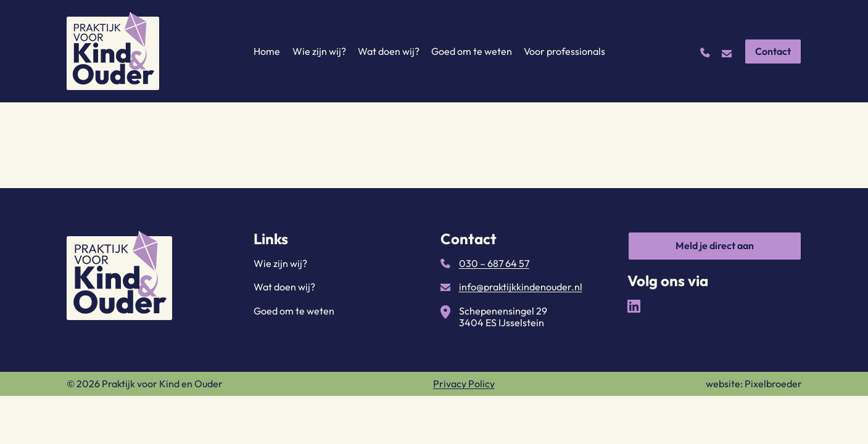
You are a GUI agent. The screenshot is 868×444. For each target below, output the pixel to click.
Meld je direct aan (715, 245)
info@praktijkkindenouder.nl (521, 287)
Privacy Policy (464, 384)
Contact (773, 51)
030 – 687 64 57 (494, 263)
